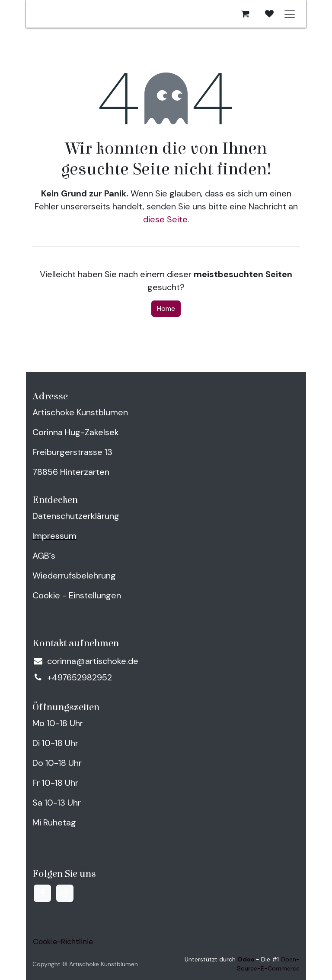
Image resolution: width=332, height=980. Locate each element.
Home (166, 308)
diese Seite (165, 219)
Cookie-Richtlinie (63, 942)
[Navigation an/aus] (290, 14)
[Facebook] (42, 893)
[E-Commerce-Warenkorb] (245, 14)
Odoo (247, 959)
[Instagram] (65, 893)
